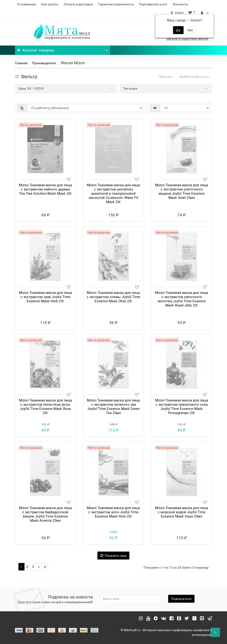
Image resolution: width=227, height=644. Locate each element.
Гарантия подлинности (116, 4)
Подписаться (181, 599)
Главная (21, 63)
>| (45, 567)
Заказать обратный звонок (187, 39)
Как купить (50, 4)
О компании (27, 4)
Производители (44, 63)
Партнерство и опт (153, 4)
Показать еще (113, 556)
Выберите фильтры (194, 77)
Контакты (181, 4)
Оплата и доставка (78, 4)
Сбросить (165, 77)
